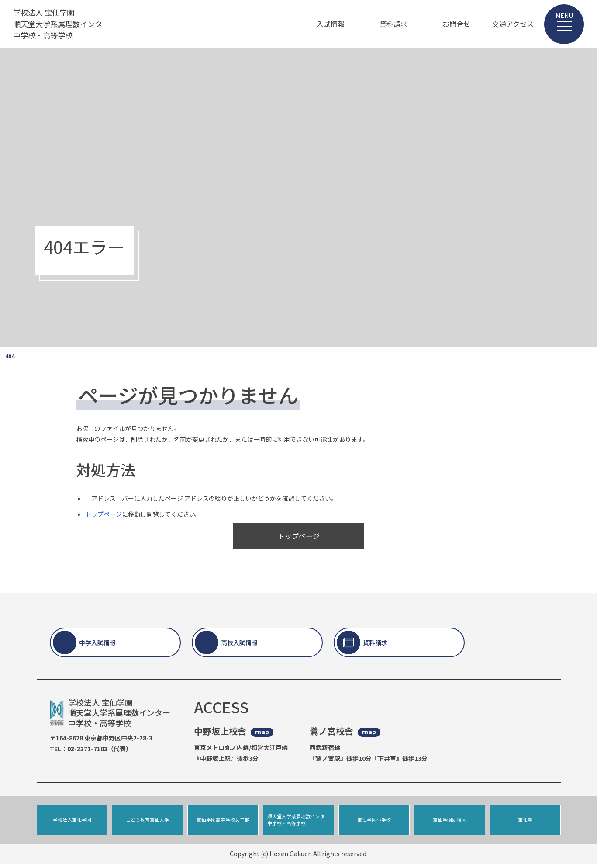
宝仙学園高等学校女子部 (223, 822)
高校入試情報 (239, 642)
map (262, 732)
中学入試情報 (97, 642)
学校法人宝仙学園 (72, 822)
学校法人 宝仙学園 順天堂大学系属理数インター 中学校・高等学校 (64, 24)
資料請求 (393, 24)
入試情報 (331, 24)
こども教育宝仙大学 (147, 822)
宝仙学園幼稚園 (450, 822)
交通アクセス (513, 24)
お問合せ (456, 24)
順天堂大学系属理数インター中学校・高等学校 (298, 822)
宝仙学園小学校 (374, 822)
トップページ (104, 514)
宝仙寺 (525, 822)
